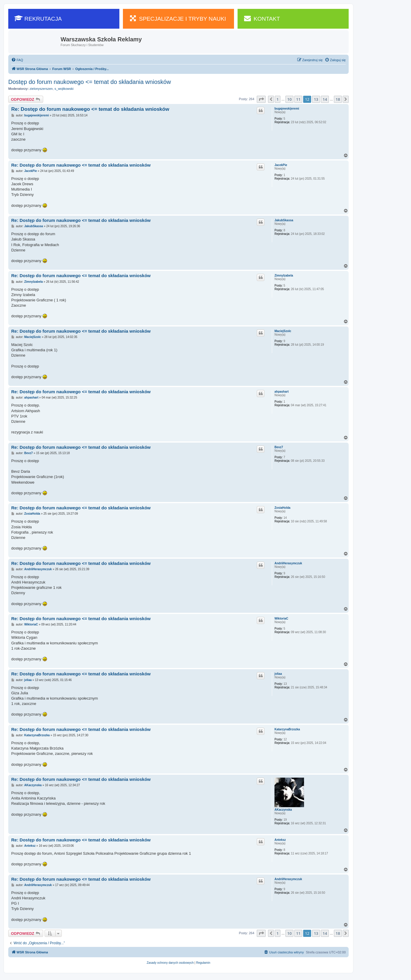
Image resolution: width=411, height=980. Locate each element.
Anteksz (280, 840)
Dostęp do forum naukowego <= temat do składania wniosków (90, 82)
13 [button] (316, 99)
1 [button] (278, 99)
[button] (261, 99)
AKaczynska (283, 810)
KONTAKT (262, 18)
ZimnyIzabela (284, 276)
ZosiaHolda (282, 508)
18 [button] (338, 99)
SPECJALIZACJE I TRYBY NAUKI (177, 18)
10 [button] (289, 99)
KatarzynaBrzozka (287, 729)
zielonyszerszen (41, 89)
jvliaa (278, 674)
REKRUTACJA (38, 18)
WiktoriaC (281, 619)
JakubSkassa (284, 220)
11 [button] (298, 99)
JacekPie (281, 165)
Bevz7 (279, 447)
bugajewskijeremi (287, 109)
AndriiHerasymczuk (288, 563)
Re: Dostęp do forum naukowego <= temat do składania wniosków (90, 109)
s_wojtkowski (64, 89)
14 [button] (325, 99)
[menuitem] (17, 60)
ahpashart (282, 392)
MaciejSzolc (283, 331)
